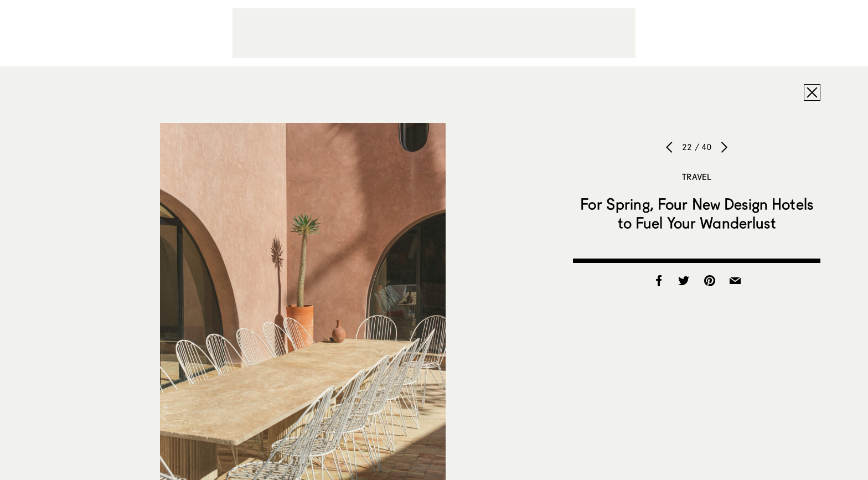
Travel (697, 177)
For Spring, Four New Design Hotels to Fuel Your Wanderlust (697, 213)
